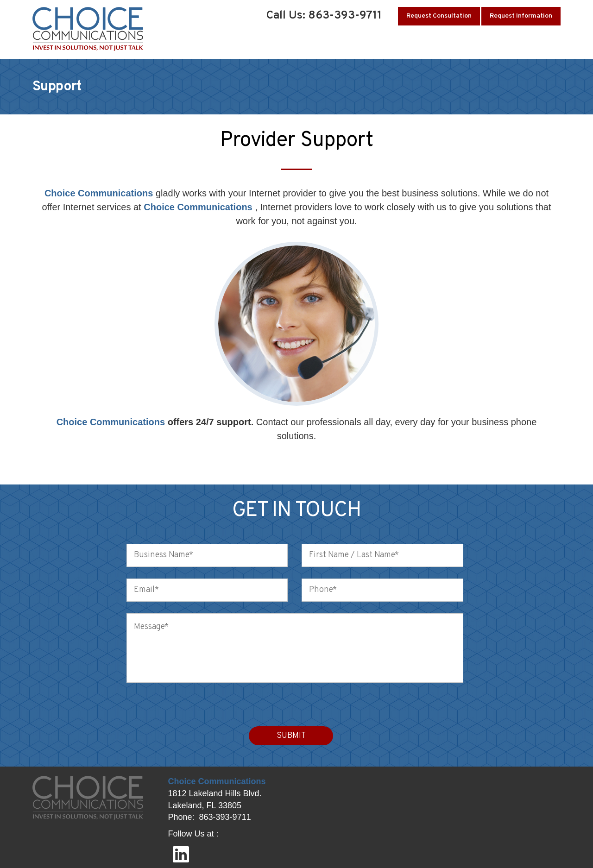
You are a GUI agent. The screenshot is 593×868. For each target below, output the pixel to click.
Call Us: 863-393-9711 (324, 16)
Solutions (264, 45)
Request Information (521, 16)
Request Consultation (439, 16)
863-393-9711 (225, 817)
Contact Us (542, 45)
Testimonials (486, 45)
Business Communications (339, 45)
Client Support (423, 45)
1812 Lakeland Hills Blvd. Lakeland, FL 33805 (215, 799)
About (222, 45)
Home (189, 45)
